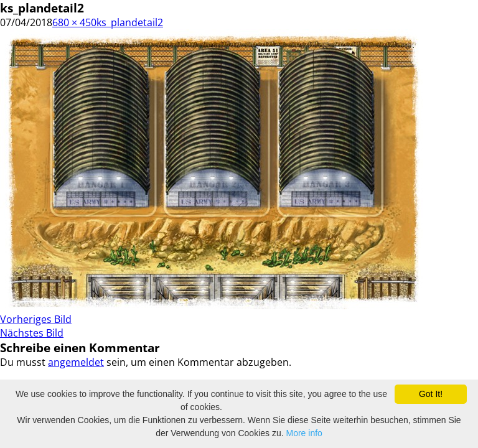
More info (304, 433)
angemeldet (76, 362)
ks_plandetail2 (130, 22)
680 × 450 (74, 22)
